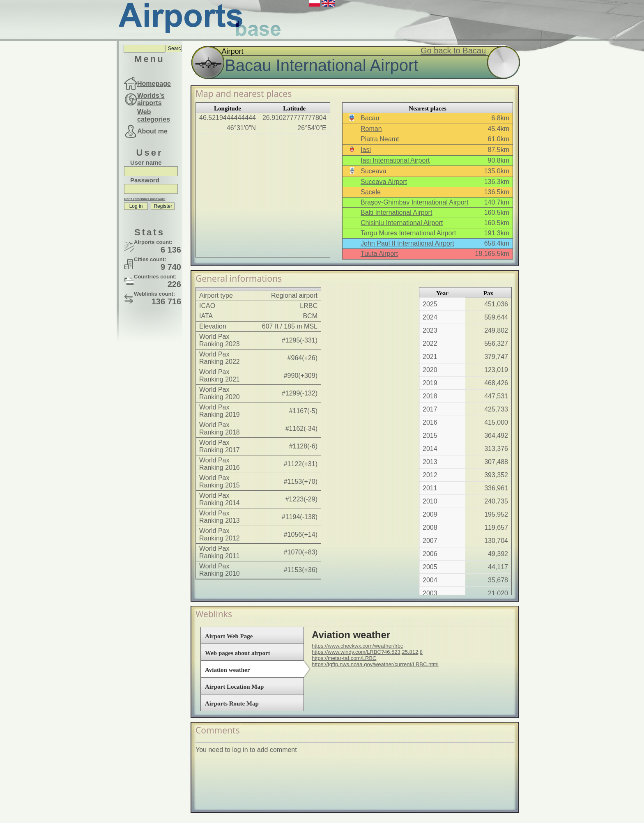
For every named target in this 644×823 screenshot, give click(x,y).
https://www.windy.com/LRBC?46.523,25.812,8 (367, 652)
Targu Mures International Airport (408, 233)
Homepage (154, 84)
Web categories (154, 116)
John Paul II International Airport (407, 243)
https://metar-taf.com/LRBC (344, 658)
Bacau (370, 118)
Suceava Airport (384, 182)
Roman (371, 129)
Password (145, 180)
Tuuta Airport (379, 254)
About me (152, 131)
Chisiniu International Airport (402, 223)
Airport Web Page (229, 636)
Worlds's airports (151, 99)
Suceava (373, 171)
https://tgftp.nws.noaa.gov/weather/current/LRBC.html (375, 664)
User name (146, 162)
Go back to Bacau (453, 51)
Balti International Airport (396, 213)
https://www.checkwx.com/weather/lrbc (358, 646)
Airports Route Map (232, 703)
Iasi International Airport (395, 160)
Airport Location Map (234, 687)
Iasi (366, 150)
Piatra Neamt (380, 139)
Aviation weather (227, 670)
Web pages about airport (238, 653)
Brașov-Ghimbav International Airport (414, 202)
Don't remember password (145, 199)
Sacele (371, 192)
